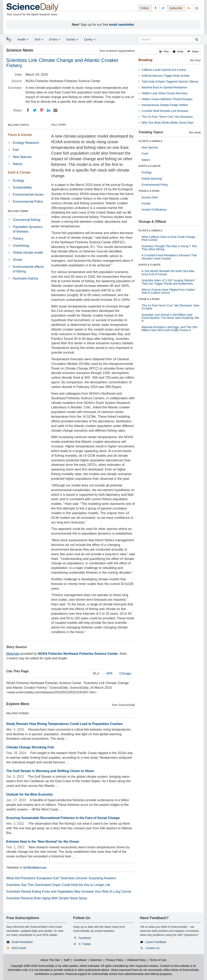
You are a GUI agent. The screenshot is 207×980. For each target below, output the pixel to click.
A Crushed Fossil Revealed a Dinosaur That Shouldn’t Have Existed (169, 257)
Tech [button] (39, 39)
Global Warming (152, 179)
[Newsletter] (197, 8)
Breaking (145, 60)
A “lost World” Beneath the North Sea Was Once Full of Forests (168, 273)
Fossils (146, 203)
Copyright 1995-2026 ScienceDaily (33, 966)
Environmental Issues (28, 194)
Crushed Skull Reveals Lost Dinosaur (165, 111)
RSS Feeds (19, 948)
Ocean (17, 260)
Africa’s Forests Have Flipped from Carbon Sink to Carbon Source (168, 291)
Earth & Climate (19, 172)
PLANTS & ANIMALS (150, 141)
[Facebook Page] (155, 8)
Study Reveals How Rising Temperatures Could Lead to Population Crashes (64, 724)
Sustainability (22, 187)
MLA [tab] (96, 673)
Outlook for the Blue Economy (30, 794)
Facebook (85, 938)
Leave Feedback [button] (156, 942)
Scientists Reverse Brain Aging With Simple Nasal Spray (47, 898)
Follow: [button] (145, 8)
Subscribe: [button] (176, 8)
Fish (16, 150)
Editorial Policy (137, 960)
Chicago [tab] (125, 673)
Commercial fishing (26, 220)
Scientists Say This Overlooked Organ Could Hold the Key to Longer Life (58, 885)
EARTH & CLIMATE (149, 166)
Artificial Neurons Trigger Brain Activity (165, 76)
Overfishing (21, 246)
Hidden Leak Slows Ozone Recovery (165, 93)
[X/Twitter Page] (163, 8)
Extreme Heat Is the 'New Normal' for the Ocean (43, 842)
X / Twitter (85, 944)
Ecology (18, 181)
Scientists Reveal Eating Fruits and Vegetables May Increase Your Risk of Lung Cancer (69, 892)
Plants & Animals (20, 135)
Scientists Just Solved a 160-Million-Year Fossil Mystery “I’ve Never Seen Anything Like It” (170, 318)
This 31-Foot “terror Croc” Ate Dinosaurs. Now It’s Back (170, 307)
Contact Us (152, 948)
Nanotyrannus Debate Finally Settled (165, 105)
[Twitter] (35, 110)
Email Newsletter (22, 942)
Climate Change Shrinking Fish (30, 747)
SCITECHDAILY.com (35, 868)
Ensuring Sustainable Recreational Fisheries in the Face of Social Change (63, 818)
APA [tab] (109, 673)
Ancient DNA (150, 197)
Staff (67, 960)
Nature (18, 164)
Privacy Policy (115, 960)
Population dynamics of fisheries (28, 229)
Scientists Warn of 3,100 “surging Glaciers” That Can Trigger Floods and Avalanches (168, 282)
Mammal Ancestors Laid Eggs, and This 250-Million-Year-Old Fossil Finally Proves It (170, 329)
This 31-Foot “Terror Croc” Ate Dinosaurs (167, 117)
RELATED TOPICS (18, 125)
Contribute (80, 960)
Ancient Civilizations (154, 210)
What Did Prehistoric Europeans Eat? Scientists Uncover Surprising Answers (61, 878)
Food (145, 154)
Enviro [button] (55, 39)
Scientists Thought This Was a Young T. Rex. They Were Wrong (170, 248)
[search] (197, 39)
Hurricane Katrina (25, 278)
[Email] (55, 110)
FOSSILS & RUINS (149, 191)
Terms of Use (158, 960)
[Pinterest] (42, 110)
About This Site (50, 960)
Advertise (96, 960)
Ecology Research (26, 143)
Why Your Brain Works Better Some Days (167, 123)
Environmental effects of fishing (28, 269)
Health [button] (23, 39)
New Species (22, 157)
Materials (13, 654)
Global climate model (28, 253)
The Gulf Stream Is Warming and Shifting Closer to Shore (50, 771)
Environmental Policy (28, 202)
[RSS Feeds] (189, 8)
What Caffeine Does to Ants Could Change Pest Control (168, 238)
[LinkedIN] (49, 110)
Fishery (18, 239)
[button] (164, 52)
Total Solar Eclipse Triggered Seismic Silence (170, 82)
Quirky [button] (90, 39)
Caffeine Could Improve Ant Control (164, 70)
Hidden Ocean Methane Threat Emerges (167, 99)
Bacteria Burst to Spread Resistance (164, 87)
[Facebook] (28, 110)
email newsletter (122, 25)
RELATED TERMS (18, 211)
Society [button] (72, 39)
